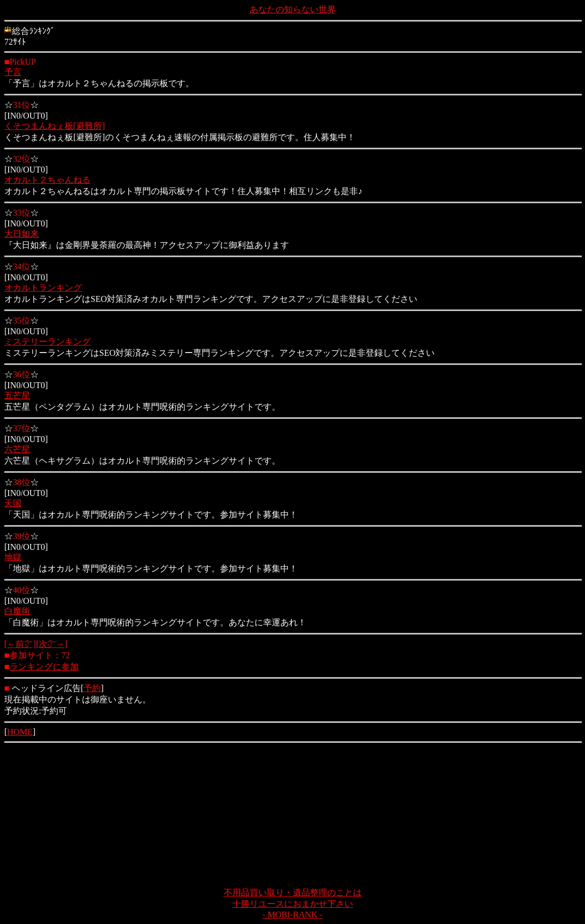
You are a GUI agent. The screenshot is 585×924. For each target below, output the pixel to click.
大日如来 (22, 234)
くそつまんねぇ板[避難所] (55, 126)
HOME (20, 732)
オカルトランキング (43, 288)
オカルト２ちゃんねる (47, 180)
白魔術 (17, 611)
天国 (13, 503)
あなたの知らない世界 (293, 9)
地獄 (13, 557)
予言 (13, 72)
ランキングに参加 (44, 667)
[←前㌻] (20, 644)
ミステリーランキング (47, 342)
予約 (92, 688)
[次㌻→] (52, 644)
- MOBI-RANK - (292, 915)
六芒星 (17, 449)
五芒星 (17, 395)
